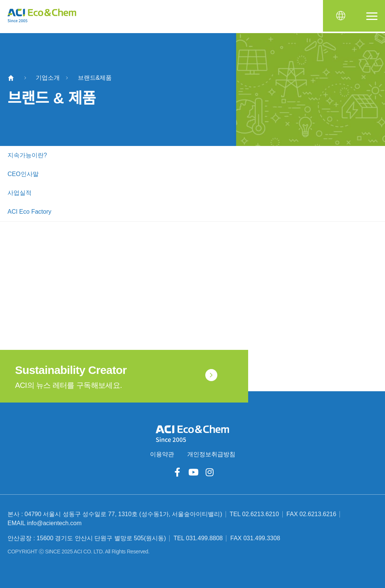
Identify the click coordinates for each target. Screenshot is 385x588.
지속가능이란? (27, 155)
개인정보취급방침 (211, 454)
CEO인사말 (23, 174)
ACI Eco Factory (29, 212)
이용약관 (162, 454)
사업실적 (20, 193)
